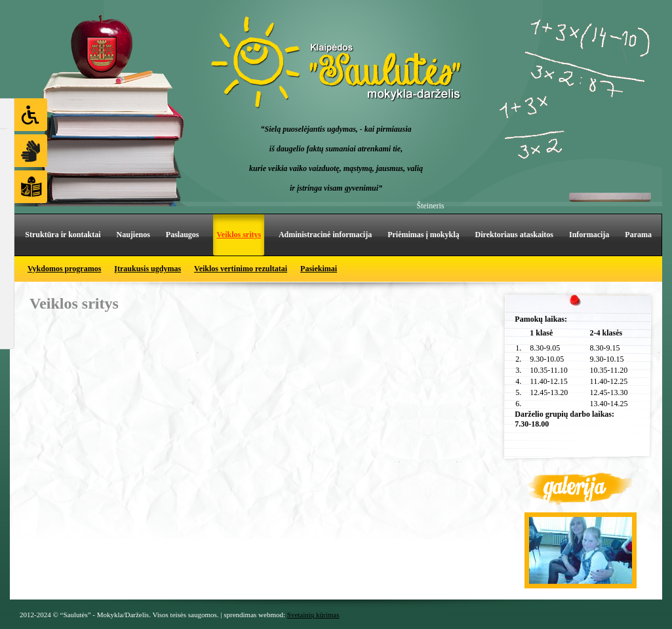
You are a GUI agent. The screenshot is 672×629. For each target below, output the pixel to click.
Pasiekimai (319, 269)
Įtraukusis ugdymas (148, 269)
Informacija (589, 235)
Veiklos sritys (239, 235)
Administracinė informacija (325, 235)
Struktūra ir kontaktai (63, 235)
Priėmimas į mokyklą (423, 235)
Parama (638, 235)
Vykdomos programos (64, 269)
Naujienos (133, 235)
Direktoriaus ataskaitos (514, 235)
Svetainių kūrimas (313, 615)
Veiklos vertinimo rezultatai (241, 269)
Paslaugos (183, 235)
